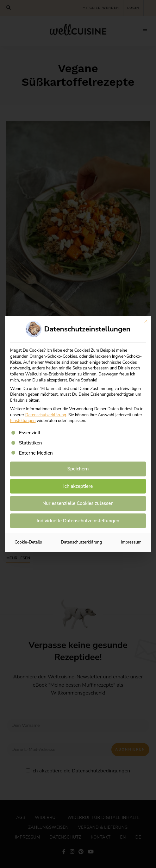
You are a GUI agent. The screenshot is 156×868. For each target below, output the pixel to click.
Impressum (131, 542)
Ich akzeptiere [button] (78, 486)
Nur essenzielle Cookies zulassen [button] (78, 503)
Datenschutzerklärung (46, 415)
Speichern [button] (78, 469)
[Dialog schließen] (146, 321)
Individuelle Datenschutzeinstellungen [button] (78, 521)
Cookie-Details (28, 542)
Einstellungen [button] (23, 421)
